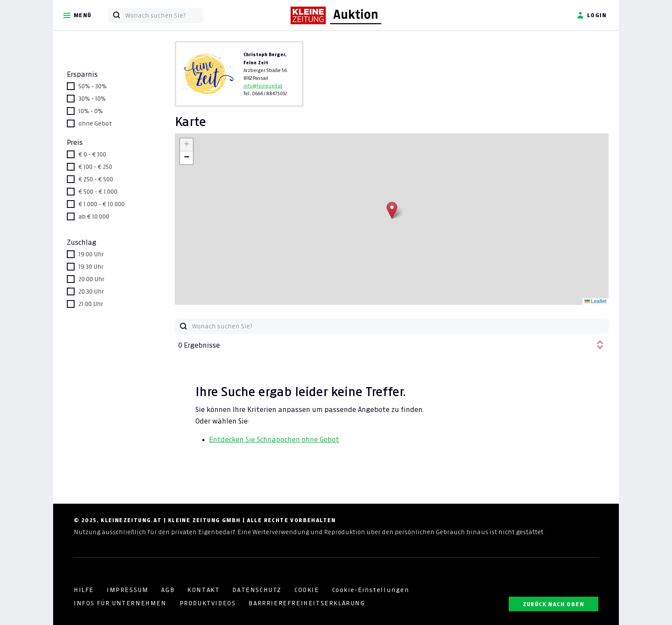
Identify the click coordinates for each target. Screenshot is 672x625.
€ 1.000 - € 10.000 (102, 204)
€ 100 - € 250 (95, 167)
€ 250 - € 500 (96, 179)
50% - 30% (93, 86)
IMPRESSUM (127, 590)
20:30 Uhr (91, 291)
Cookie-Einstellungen (371, 590)
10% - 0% (91, 111)
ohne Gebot (95, 123)
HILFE (84, 590)
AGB (168, 590)
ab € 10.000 (94, 216)
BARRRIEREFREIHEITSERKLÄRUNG (307, 603)
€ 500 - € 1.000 (98, 192)
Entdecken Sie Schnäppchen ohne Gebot (274, 439)
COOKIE (307, 590)
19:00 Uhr (91, 254)
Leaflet (595, 301)
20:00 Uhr (91, 279)
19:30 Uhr (91, 267)
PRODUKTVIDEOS (208, 603)
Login (592, 15)
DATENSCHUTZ (257, 590)
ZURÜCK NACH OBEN (553, 604)
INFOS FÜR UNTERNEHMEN (120, 603)
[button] (392, 210)
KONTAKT (203, 590)
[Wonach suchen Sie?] (164, 15)
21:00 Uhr (91, 304)
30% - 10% (92, 99)
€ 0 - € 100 (92, 154)
